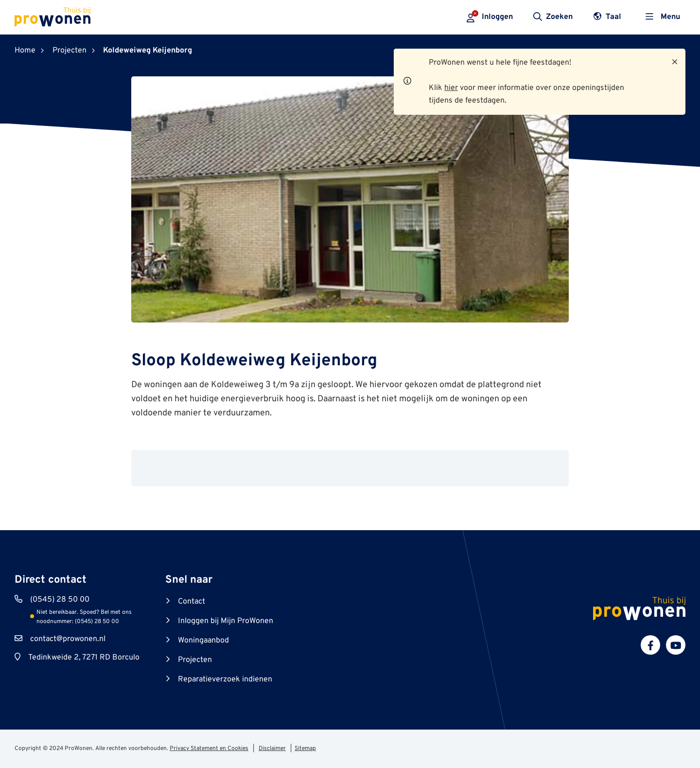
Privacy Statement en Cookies (209, 749)
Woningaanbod (203, 641)
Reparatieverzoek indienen (225, 679)
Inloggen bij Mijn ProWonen (226, 621)
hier (451, 88)
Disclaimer (272, 749)
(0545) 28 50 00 (60, 600)
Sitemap (305, 749)
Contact (192, 602)
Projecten (195, 660)
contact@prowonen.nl (68, 639)
